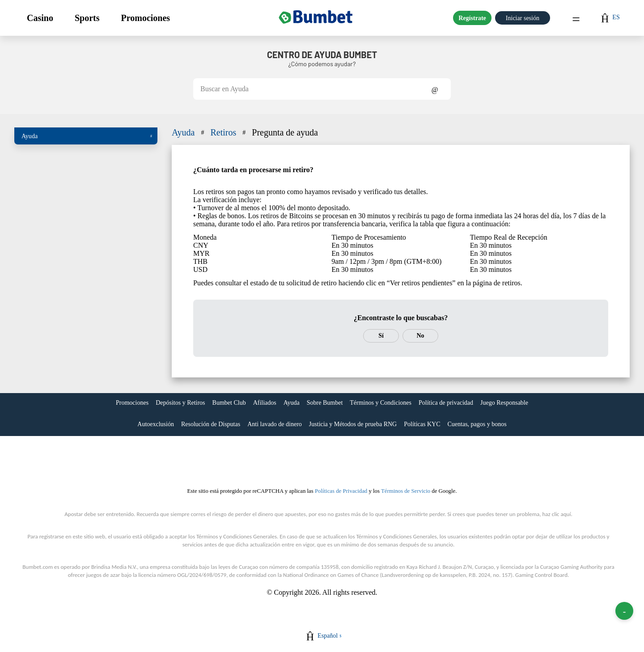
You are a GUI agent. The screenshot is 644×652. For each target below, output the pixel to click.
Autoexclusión (156, 424)
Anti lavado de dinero (275, 424)
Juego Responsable (504, 403)
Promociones (145, 18)
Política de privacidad (446, 403)
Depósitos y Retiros (180, 403)
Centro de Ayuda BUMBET (322, 55)
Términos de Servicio (406, 491)
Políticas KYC (422, 424)
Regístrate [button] (472, 18)
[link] (132, 404)
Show (435, 89)
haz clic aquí (557, 514)
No (420, 336)
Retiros (229, 132)
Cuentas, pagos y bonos (477, 424)
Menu (576, 18)
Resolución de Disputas (211, 424)
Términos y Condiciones (381, 403)
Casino (40, 18)
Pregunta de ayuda (285, 132)
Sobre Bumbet (325, 403)
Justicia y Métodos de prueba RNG (353, 424)
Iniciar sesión (523, 18)
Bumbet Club (229, 403)
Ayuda (87, 136)
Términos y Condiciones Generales (237, 536)
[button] (40, 18)
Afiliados (265, 403)
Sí (381, 336)
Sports (87, 18)
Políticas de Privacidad (341, 491)
